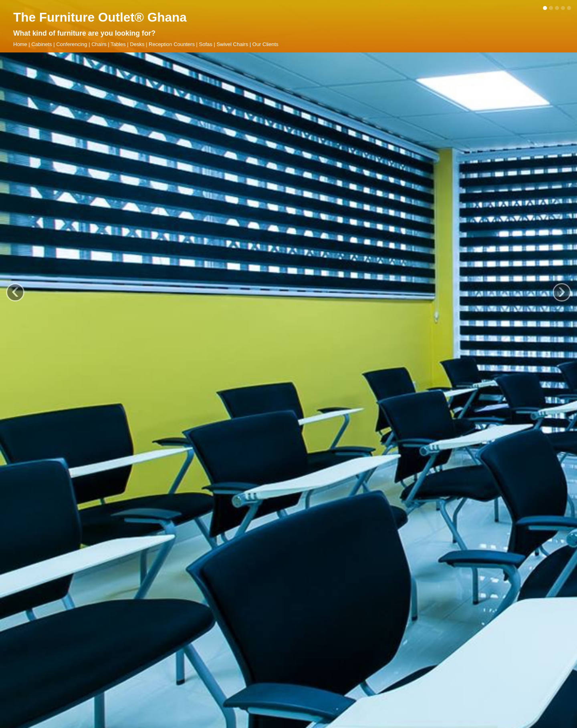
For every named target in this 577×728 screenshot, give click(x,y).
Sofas (206, 44)
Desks (137, 44)
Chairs (99, 44)
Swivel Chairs (232, 44)
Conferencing (72, 44)
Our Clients (265, 44)
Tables (118, 44)
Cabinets (41, 44)
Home (20, 44)
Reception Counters (172, 44)
